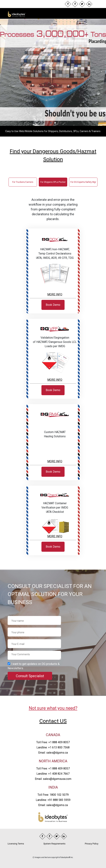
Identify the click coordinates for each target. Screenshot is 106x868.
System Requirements (54, 844)
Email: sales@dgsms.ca (53, 753)
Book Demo (53, 305)
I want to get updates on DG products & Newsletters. (34, 666)
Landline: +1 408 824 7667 (53, 774)
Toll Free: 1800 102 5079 (53, 795)
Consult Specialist (30, 676)
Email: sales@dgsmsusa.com (53, 779)
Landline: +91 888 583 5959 (53, 800)
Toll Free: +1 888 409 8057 (53, 742)
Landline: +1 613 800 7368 (53, 747)
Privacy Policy (92, 844)
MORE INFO (55, 294)
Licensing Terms (16, 844)
